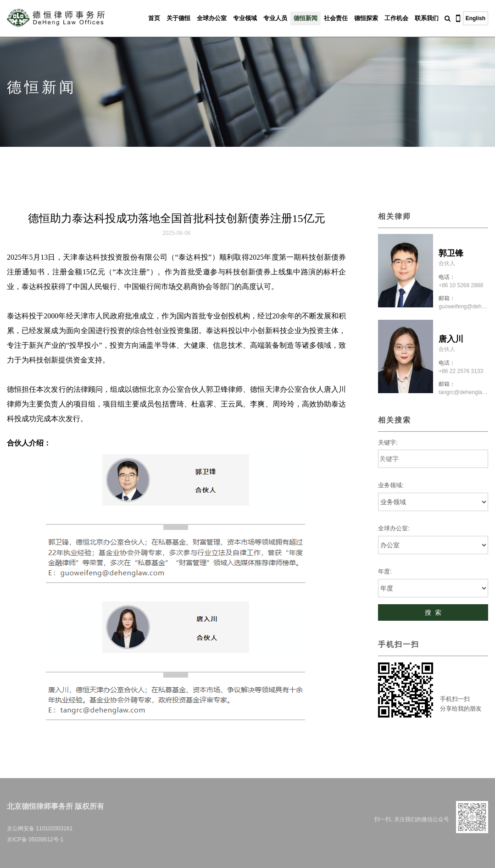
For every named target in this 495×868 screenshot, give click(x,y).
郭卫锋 (451, 253)
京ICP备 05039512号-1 (35, 840)
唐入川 (451, 339)
